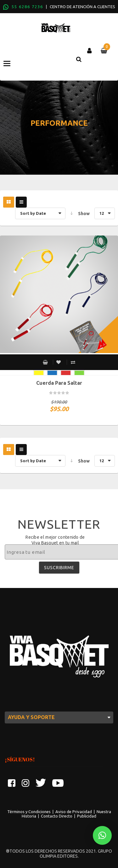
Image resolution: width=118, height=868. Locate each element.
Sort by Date (33, 213)
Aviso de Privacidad (74, 812)
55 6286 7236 (27, 7)
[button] (102, 835)
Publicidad (87, 816)
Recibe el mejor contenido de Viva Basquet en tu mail (55, 540)
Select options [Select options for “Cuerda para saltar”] (45, 362)
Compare (73, 362)
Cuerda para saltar (59, 383)
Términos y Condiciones (29, 812)
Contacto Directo (57, 816)
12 (102, 213)
